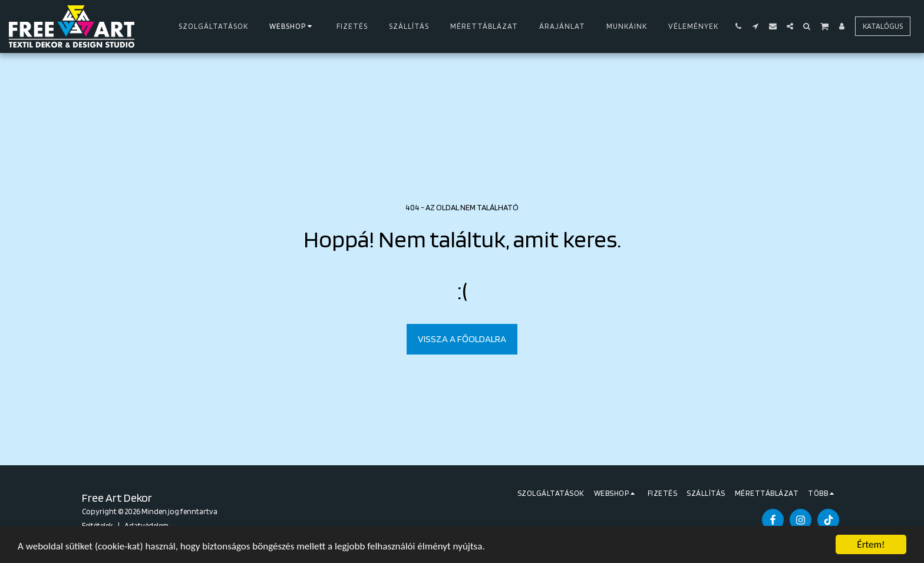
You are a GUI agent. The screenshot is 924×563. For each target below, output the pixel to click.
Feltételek (98, 525)
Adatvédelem (146, 525)
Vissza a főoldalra (462, 339)
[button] (739, 26)
